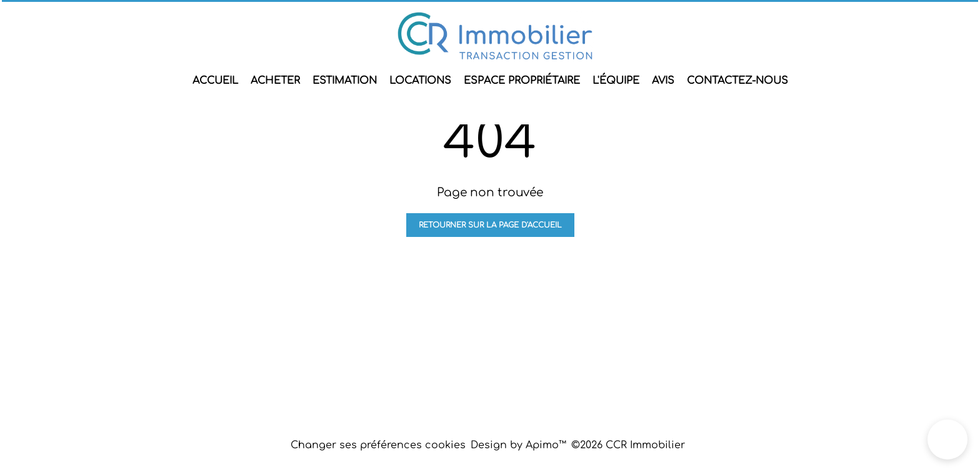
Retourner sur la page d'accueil (490, 225)
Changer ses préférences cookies (378, 445)
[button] (947, 439)
